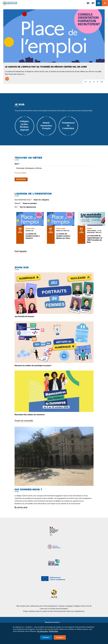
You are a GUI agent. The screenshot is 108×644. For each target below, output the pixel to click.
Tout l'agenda (21, 251)
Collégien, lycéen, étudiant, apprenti (24, 126)
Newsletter (88, 3)
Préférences (54, 631)
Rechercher (21, 179)
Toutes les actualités (24, 421)
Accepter (60, 637)
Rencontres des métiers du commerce (30, 415)
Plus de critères (20, 173)
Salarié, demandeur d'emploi (46, 126)
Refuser (46, 637)
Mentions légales (52, 622)
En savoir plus (21, 508)
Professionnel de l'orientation (68, 126)
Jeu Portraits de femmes (24, 316)
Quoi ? (17, 164)
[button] (85, 82)
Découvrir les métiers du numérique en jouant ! (33, 366)
